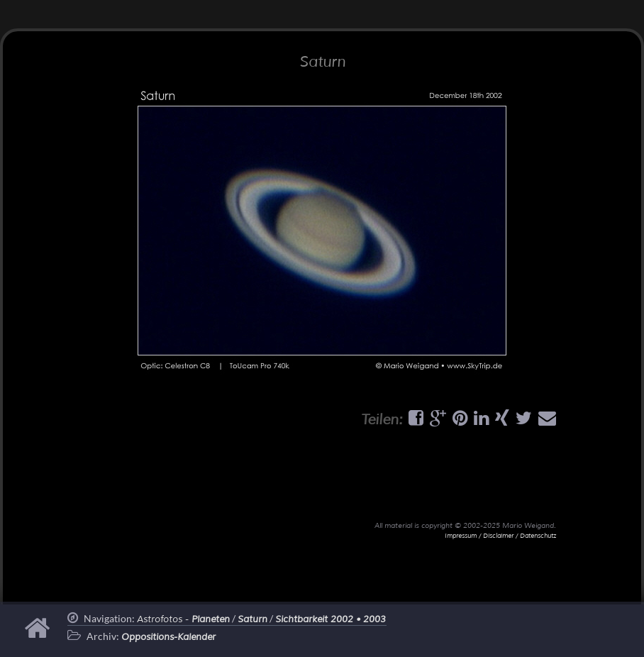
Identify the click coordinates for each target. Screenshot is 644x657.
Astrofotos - (183, 619)
